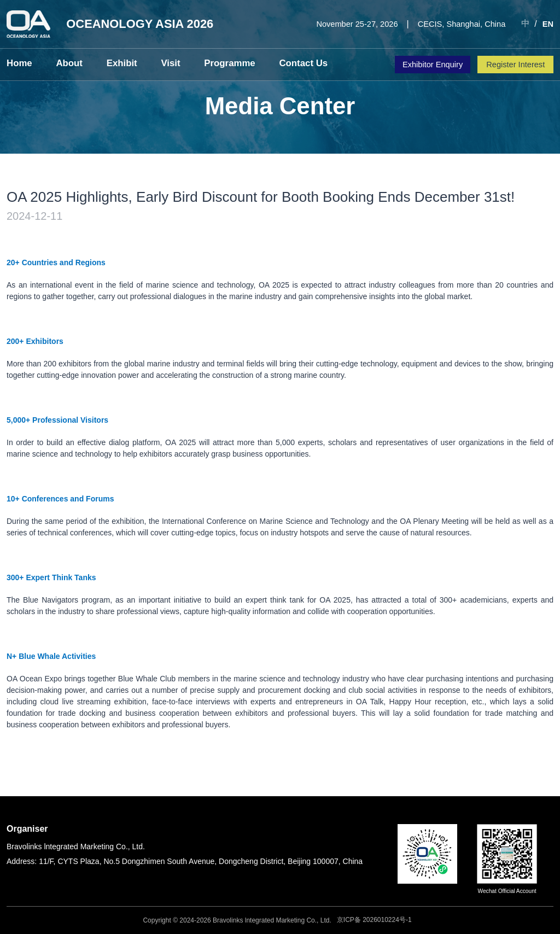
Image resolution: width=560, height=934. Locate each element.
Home (18, 63)
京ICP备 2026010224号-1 (374, 920)
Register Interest (515, 65)
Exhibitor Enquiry (433, 65)
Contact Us (280, 63)
